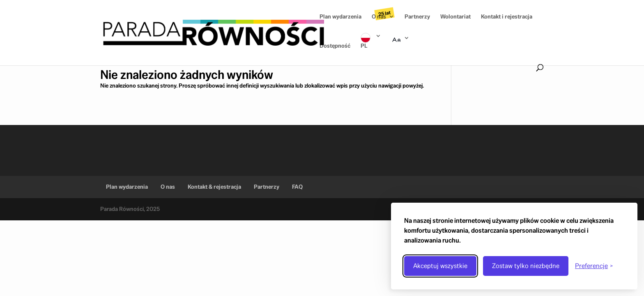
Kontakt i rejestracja (507, 17)
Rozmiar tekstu (400, 50)
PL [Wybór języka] (364, 46)
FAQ (297, 187)
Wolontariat (455, 17)
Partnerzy (417, 17)
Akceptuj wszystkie (440, 266)
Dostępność (335, 46)
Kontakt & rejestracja (214, 187)
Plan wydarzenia (340, 17)
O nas (379, 17)
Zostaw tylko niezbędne (526, 266)
